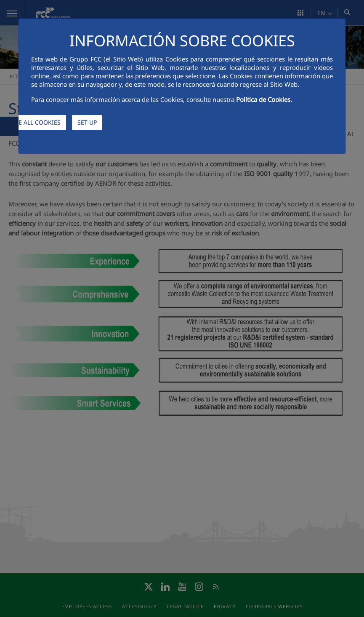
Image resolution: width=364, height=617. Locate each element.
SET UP (87, 122)
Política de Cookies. (264, 99)
